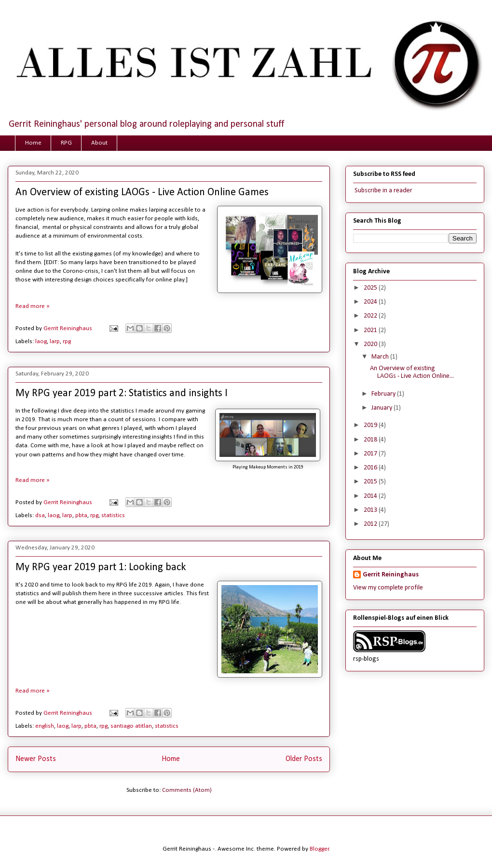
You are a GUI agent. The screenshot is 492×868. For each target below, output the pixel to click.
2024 (371, 302)
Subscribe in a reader (383, 191)
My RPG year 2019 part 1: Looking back (101, 568)
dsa (40, 515)
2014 (371, 496)
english (45, 726)
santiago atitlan (131, 726)
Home (33, 143)
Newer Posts (36, 759)
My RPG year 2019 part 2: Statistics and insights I (122, 394)
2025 (371, 288)
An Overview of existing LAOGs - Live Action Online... (412, 373)
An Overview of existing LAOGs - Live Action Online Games (142, 193)
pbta (81, 515)
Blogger (319, 849)
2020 (371, 344)
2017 (371, 454)
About (99, 143)
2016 (371, 468)
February (384, 394)
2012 (371, 524)
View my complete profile (388, 588)
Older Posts (304, 759)
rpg (67, 341)
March (381, 357)
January (383, 408)
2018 (371, 440)
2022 (371, 316)
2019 (371, 425)
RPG (66, 143)
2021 (371, 330)
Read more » (33, 306)
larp (55, 341)
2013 (371, 510)
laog (41, 341)
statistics (113, 515)
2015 (371, 482)
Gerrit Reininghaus (391, 575)
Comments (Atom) (187, 790)
